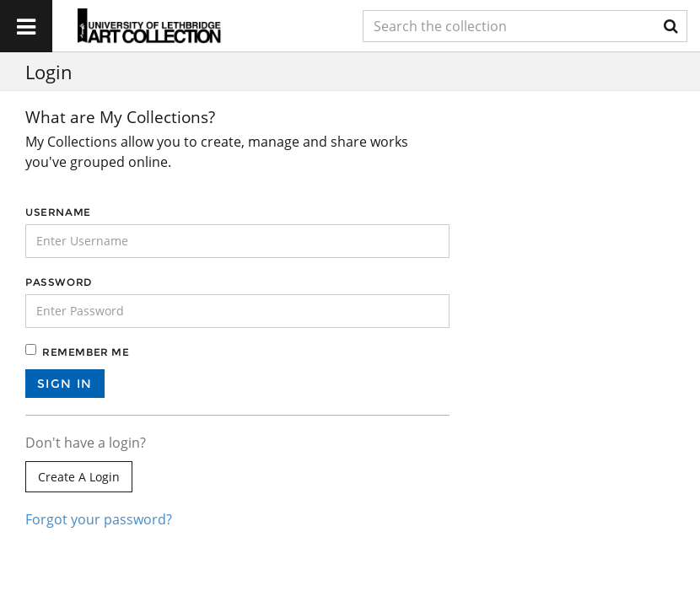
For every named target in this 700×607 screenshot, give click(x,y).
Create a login (79, 477)
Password (59, 282)
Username (58, 212)
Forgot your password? (99, 519)
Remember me (86, 352)
